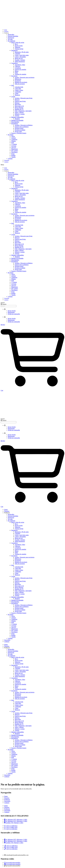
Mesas (17, 71)
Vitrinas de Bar (19, 49)
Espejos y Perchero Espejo (19, 133)
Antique (14, 138)
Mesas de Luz (19, 58)
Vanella (13, 157)
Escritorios (14, 76)
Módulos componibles (18, 117)
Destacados (11, 34)
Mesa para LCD (19, 106)
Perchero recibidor (20, 130)
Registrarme (11, 312)
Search (3, 303)
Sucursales (7, 160)
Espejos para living (20, 101)
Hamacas (17, 95)
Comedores (14, 63)
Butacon (17, 100)
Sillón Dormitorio (20, 62)
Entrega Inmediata (13, 36)
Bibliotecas (18, 79)
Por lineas (11, 135)
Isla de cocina (19, 46)
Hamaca (17, 103)
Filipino (14, 141)
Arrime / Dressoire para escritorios (25, 77)
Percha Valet (18, 131)
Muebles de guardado (17, 120)
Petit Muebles (15, 122)
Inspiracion (11, 38)
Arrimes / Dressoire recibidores (24, 125)
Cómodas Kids (19, 87)
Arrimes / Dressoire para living (24, 98)
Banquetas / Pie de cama (22, 52)
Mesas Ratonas (19, 108)
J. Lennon (14, 144)
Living (13, 97)
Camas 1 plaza (19, 90)
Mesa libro (18, 104)
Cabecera (17, 66)
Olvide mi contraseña (14, 314)
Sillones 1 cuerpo (20, 114)
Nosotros (6, 31)
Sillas (16, 73)
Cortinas (10, 159)
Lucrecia (14, 146)
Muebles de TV (19, 109)
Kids (13, 85)
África (13, 136)
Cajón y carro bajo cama (22, 55)
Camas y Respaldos (20, 57)
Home (6, 30)
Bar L (16, 44)
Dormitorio (14, 50)
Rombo (13, 155)
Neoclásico (14, 152)
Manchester (15, 149)
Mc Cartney (15, 151)
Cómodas (17, 54)
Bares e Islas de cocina (18, 42)
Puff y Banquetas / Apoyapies (23, 111)
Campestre (14, 139)
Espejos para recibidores (22, 127)
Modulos (17, 119)
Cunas (17, 93)
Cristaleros (18, 68)
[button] (32, 165)
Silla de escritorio (20, 84)
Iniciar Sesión (12, 311)
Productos (7, 33)
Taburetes (18, 47)
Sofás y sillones (19, 112)
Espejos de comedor (20, 69)
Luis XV (14, 147)
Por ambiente (11, 41)
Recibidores (15, 124)
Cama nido (18, 89)
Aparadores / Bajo (20, 65)
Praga (13, 154)
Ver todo (10, 39)
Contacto (6, 162)
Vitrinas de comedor (21, 74)
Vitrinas (17, 116)
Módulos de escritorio (21, 82)
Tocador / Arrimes (20, 60)
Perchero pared (19, 128)
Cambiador (18, 92)
